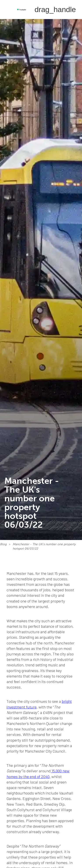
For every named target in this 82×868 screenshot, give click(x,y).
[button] (55, 9)
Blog (3, 544)
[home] (8, 9)
